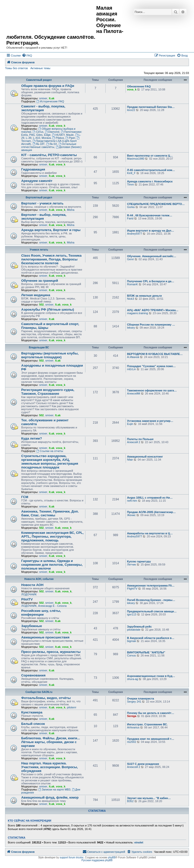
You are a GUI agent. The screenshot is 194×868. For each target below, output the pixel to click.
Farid (130, 218)
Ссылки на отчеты (50, 451)
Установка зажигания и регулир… (150, 421)
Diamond (52, 132)
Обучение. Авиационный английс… (152, 256)
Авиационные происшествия (45, 637)
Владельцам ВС (39, 347)
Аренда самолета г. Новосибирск (150, 181)
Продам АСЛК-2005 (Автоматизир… (151, 512)
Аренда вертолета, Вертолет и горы (51, 230)
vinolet (139, 842)
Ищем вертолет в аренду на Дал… (151, 231)
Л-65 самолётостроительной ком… (151, 170)
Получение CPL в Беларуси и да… (151, 281)
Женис (131, 515)
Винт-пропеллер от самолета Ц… (150, 156)
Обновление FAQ (139, 86)
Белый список (33, 724)
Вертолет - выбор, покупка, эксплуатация (44, 217)
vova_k (132, 89)
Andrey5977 (135, 234)
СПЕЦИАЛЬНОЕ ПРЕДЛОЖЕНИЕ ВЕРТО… (156, 204)
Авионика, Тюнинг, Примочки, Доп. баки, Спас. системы (50, 513)
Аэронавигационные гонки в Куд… (151, 676)
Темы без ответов (16, 68)
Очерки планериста (141, 699)
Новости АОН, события (39, 579)
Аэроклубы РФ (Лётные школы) (48, 309)
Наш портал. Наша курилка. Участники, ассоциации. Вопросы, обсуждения (50, 767)
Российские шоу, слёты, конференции (41, 613)
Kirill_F (131, 173)
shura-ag (132, 679)
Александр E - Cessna (52, 606)
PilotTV (27, 599)
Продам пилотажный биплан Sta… (151, 107)
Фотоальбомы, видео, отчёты (46, 698)
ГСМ (25, 497)
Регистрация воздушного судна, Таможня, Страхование (48, 392)
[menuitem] (27, 55)
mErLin (131, 369)
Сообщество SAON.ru (39, 692)
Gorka (131, 207)
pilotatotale (134, 630)
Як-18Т (39, 144)
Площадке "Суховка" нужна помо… (151, 366)
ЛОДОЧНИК (29, 594)
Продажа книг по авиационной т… (151, 739)
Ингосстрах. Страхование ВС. (147, 724)
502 (41, 305)
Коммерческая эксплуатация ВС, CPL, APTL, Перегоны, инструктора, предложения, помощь (52, 536)
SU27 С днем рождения (143, 764)
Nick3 (131, 299)
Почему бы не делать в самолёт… (151, 713)
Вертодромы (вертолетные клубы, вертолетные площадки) (50, 355)
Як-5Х (52, 144)
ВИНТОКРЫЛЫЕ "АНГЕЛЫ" (146, 652)
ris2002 (132, 742)
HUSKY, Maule (63, 135)
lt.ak (52, 98)
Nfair (130, 460)
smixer (43, 98)
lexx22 (131, 110)
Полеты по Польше (140, 439)
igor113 (132, 614)
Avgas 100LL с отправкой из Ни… (150, 498)
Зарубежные (32, 626)
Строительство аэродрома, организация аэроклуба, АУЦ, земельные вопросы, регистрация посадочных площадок (50, 462)
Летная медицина (36, 295)
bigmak (131, 641)
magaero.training (138, 313)
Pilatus (58, 138)
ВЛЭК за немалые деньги (144, 296)
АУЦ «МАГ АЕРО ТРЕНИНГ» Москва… (153, 310)
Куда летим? (32, 438)
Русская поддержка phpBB (97, 860)
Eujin (130, 424)
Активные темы (40, 68)
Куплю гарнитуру (139, 561)
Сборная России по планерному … (151, 325)
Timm (130, 184)
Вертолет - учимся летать (42, 203)
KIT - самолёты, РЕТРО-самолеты (49, 155)
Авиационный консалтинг (145, 457)
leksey (131, 328)
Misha (71, 210)
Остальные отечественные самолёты (49, 145)
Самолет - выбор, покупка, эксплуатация (43, 108)
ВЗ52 (130, 801)
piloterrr (72, 707)
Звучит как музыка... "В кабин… (149, 798)
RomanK (132, 284)
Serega (132, 716)
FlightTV (132, 589)
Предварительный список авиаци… (152, 611)
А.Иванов (133, 357)
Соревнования (33, 675)
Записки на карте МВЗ (54, 789)
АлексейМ (134, 393)
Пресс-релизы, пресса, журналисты (51, 652)
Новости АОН (32, 585)
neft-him (132, 501)
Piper (71, 138)
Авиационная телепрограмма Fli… (151, 586)
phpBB (112, 857)
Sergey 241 (134, 702)
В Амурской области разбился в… (151, 638)
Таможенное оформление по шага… (152, 390)
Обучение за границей (40, 281)
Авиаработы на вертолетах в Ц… (150, 533)
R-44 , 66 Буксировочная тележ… (150, 215)
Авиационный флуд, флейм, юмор (50, 797)
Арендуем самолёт (37, 181)
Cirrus (38, 132)
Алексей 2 (134, 442)
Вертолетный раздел (39, 197)
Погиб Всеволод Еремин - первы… (151, 600)
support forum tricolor (71, 857)
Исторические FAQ (50, 101)
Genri (130, 259)
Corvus (131, 655)
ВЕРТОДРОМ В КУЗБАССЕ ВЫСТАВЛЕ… (155, 354)
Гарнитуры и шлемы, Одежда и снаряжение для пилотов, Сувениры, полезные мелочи (52, 565)
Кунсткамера (32, 712)
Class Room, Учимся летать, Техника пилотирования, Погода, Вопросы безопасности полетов (51, 259)
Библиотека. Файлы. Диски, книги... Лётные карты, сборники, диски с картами (51, 742)
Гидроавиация (33, 169)
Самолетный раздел (39, 80)
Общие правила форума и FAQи (48, 86)
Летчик (131, 564)
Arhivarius (133, 727)
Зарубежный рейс (139, 627)
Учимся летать (39, 250)
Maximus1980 (136, 159)
